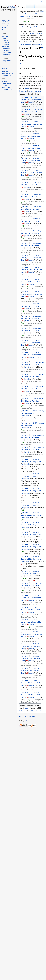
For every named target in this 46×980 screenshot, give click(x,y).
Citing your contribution (8, 73)
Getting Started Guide (8, 61)
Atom (5, 85)
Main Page (5, 36)
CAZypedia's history (8, 24)
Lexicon (4, 38)
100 (32, 91)
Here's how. (39, 33)
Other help (5, 71)
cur (23, 110)
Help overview (6, 63)
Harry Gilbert (35, 14)
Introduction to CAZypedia (6, 21)
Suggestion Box (6, 75)
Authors (23, 27)
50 (29, 91)
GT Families (5, 51)
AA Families (5, 46)
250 (36, 91)
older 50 (21, 91)
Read (25, 11)
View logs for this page (26, 64)
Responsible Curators (34, 27)
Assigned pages (6, 53)
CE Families (5, 44)
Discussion (30, 7)
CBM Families (6, 49)
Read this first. (38, 44)
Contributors (5, 28)
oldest (27, 89)
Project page (22, 7)
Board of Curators (7, 26)
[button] (31, 69)
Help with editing (7, 65)
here (21, 42)
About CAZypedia (23, 717)
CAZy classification (27, 44)
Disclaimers (32, 717)
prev (26, 97)
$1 (34, 581)
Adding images (6, 69)
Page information (7, 90)
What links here (6, 81)
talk (27, 102)
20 (26, 91)
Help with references (8, 67)
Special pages (6, 88)
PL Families (5, 42)
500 (39, 91)
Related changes (7, 83)
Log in (43, 2)
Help (43, 48)
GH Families (5, 40)
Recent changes (7, 55)
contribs (32, 102)
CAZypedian (31, 33)
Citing (4, 30)
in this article (29, 42)
